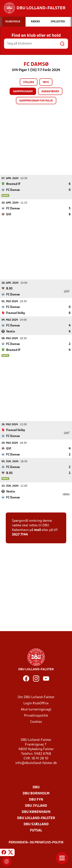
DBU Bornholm (36, 793)
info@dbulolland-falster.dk (36, 763)
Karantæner (50, 92)
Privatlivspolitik (36, 716)
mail (37, 530)
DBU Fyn (36, 800)
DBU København (36, 812)
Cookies (36, 722)
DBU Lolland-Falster (36, 818)
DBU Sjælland (36, 824)
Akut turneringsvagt (36, 709)
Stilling (29, 82)
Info (46, 82)
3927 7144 (20, 535)
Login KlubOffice (36, 703)
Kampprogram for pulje (36, 101)
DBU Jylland (36, 806)
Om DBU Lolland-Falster (36, 697)
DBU (36, 787)
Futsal (36, 830)
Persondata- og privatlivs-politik (36, 842)
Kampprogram (23, 92)
